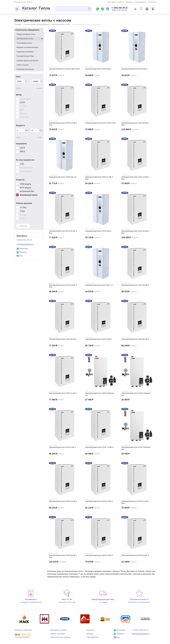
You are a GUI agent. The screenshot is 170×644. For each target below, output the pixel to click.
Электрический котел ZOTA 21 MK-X (63, 393)
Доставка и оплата (116, 2)
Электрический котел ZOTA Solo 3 (98, 69)
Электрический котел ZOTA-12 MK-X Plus (63, 124)
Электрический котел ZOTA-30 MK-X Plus (135, 232)
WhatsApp (22, 249)
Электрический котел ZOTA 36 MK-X (135, 339)
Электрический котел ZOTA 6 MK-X (62, 447)
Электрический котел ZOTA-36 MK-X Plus (135, 124)
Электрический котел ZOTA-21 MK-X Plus (99, 178)
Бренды (129, 2)
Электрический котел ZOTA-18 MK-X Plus (63, 232)
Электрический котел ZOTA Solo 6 (98, 231)
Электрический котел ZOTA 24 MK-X (99, 501)
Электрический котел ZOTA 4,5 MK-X (63, 501)
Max (20, 256)
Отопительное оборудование (36, 24)
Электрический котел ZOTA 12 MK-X (99, 555)
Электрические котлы (60, 24)
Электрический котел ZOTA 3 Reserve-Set (136, 448)
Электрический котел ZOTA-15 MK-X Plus (135, 178)
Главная (18, 24)
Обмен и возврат (58, 634)
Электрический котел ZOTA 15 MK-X (135, 555)
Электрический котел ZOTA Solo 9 (134, 69)
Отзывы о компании (23, 630)
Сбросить (23, 226)
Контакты (152, 2)
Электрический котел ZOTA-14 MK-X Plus (135, 502)
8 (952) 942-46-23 (24, 240)
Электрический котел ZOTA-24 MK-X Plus (63, 286)
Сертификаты (140, 2)
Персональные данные (60, 637)
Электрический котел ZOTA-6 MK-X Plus (101, 123)
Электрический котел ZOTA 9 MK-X (99, 339)
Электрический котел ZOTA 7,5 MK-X (99, 447)
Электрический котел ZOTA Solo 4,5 (63, 177)
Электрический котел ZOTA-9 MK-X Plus (64, 69)
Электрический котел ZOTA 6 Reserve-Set (136, 394)
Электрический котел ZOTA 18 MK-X (63, 339)
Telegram (22, 252)
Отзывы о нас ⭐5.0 (23, 2)
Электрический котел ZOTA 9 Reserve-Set (100, 394)
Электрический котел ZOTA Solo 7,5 (99, 285)
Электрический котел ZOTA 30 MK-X (135, 285)
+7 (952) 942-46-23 (119, 8)
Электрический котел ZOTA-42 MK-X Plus (63, 556)
